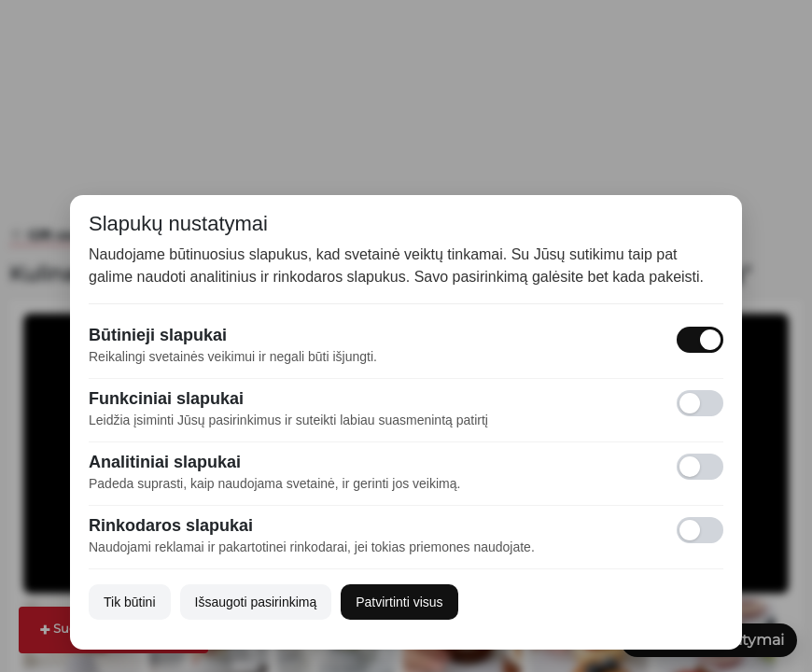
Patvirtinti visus (399, 602)
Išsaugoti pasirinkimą (256, 602)
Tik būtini (130, 602)
